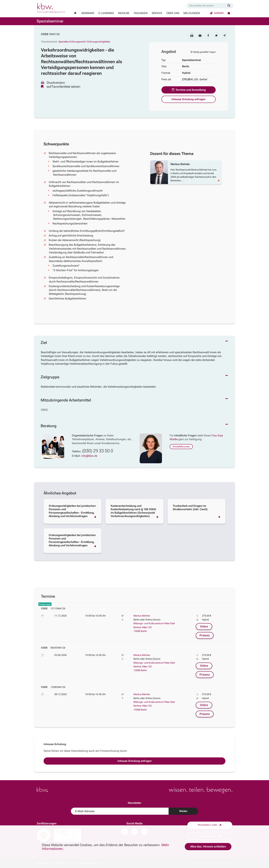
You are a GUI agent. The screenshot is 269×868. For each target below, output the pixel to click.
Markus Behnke (142, 616)
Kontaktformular (181, 446)
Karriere (217, 13)
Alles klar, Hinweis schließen (208, 847)
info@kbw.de (89, 456)
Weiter (183, 811)
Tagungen (141, 13)
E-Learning (106, 13)
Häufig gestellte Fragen (203, 52)
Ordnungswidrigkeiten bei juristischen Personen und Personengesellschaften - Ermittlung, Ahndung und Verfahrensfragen (72, 511)
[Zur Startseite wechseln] (75, 13)
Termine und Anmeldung (189, 90)
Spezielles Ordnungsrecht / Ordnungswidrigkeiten (84, 42)
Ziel (44, 343)
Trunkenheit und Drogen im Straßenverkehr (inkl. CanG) (190, 508)
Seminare (88, 13)
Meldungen (192, 13)
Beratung (49, 426)
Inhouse (124, 13)
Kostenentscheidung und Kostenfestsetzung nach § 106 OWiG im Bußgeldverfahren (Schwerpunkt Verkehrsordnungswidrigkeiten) (133, 511)
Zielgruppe (50, 377)
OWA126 (54, 34)
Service (157, 13)
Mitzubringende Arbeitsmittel (66, 400)
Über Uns (173, 13)
